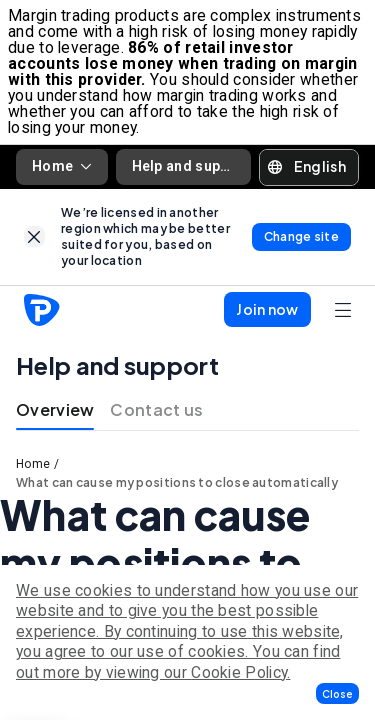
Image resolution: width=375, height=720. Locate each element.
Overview (55, 409)
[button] (337, 693)
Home (62, 166)
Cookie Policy (239, 672)
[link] (34, 236)
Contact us (156, 409)
